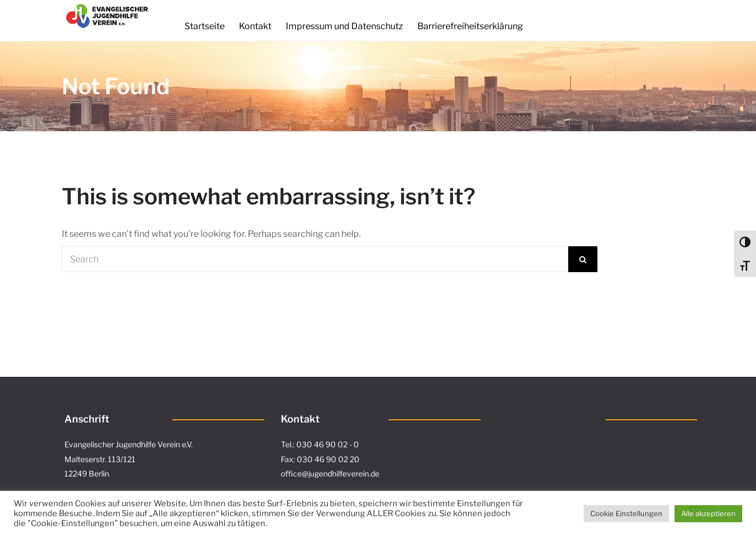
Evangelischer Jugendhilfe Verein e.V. (129, 444)
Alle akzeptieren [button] (708, 513)
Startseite (205, 26)
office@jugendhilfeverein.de (330, 473)
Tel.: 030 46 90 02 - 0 (320, 444)
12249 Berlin (87, 473)
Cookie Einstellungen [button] (626, 513)
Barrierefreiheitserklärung (470, 26)
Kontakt (255, 26)
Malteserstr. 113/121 (100, 459)
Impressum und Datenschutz (344, 26)
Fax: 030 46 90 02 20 (320, 459)
